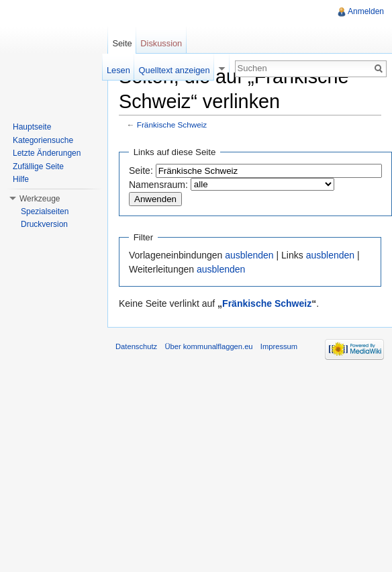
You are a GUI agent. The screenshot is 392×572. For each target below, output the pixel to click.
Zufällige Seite (38, 166)
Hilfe (21, 179)
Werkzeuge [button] (40, 199)
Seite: (141, 171)
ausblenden (249, 255)
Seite (122, 43)
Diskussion (161, 43)
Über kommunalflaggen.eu (208, 346)
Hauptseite (32, 127)
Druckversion (44, 224)
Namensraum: (158, 185)
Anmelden (366, 11)
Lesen (118, 70)
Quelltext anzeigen (175, 70)
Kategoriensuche (43, 140)
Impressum (279, 346)
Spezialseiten (45, 211)
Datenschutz (136, 346)
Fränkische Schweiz (172, 125)
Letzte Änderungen (47, 153)
